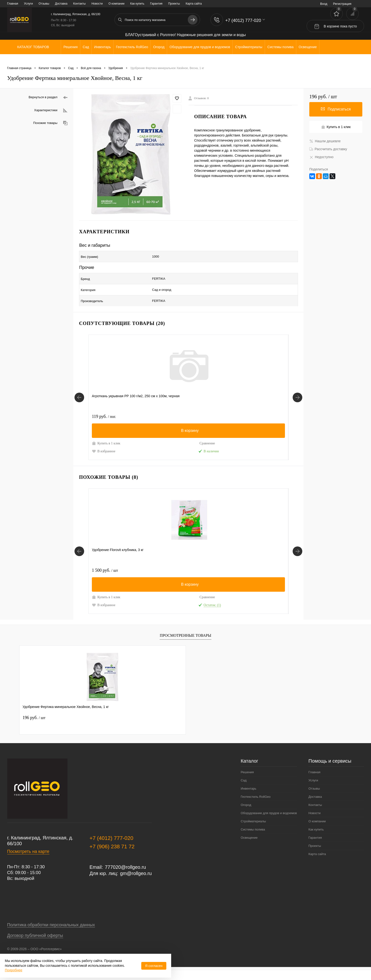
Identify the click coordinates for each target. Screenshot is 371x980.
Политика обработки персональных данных (51, 935)
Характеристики (51, 110)
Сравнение (125, 433)
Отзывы (44, 4)
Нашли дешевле (325, 141)
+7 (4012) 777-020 (111, 848)
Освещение (249, 847)
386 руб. (253, 406)
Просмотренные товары (185, 645)
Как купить (137, 4)
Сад (243, 790)
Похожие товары (50, 123)
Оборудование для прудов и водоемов (269, 823)
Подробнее (14, 970)
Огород (246, 815)
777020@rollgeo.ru (125, 877)
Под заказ (275, 445)
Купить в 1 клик (102, 435)
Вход (324, 4)
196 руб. (34, 727)
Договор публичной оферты (35, 945)
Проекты (174, 4)
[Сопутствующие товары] (79, 392)
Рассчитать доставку (328, 149)
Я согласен (154, 966)
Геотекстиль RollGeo (256, 806)
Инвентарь (248, 798)
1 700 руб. (205, 570)
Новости (97, 4)
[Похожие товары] (79, 556)
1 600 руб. (155, 406)
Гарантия (156, 4)
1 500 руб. (105, 570)
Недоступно (321, 157)
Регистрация (342, 4)
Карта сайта (194, 4)
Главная (13, 4)
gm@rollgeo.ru (136, 883)
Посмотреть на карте (28, 861)
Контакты (80, 4)
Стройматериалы (253, 831)
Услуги (28, 4)
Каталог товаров (33, 47)
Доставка (61, 4)
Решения (247, 782)
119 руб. (104, 406)
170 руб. (253, 570)
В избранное (104, 445)
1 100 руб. (155, 570)
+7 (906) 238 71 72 (112, 856)
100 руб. (203, 406)
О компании (116, 4)
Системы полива (253, 839)
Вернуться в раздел (48, 98)
